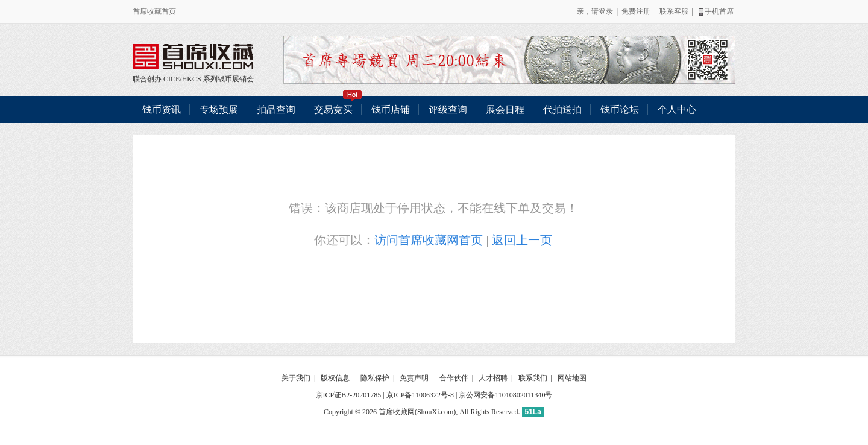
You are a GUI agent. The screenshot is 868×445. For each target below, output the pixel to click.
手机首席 (715, 11)
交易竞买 (338, 105)
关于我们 (296, 378)
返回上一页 (522, 240)
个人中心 (677, 109)
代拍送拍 (562, 109)
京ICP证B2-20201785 (349, 395)
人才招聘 (493, 378)
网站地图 (572, 378)
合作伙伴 (454, 378)
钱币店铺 (391, 109)
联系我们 (533, 378)
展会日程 (505, 109)
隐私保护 (375, 378)
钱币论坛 (620, 109)
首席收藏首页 (154, 11)
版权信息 (335, 378)
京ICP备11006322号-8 (420, 395)
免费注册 (636, 11)
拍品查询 (276, 109)
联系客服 (674, 11)
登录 (606, 11)
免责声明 (414, 378)
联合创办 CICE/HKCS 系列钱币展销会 (193, 57)
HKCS (192, 79)
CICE (171, 79)
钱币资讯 (162, 109)
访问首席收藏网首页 (429, 240)
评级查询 (448, 109)
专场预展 (219, 109)
